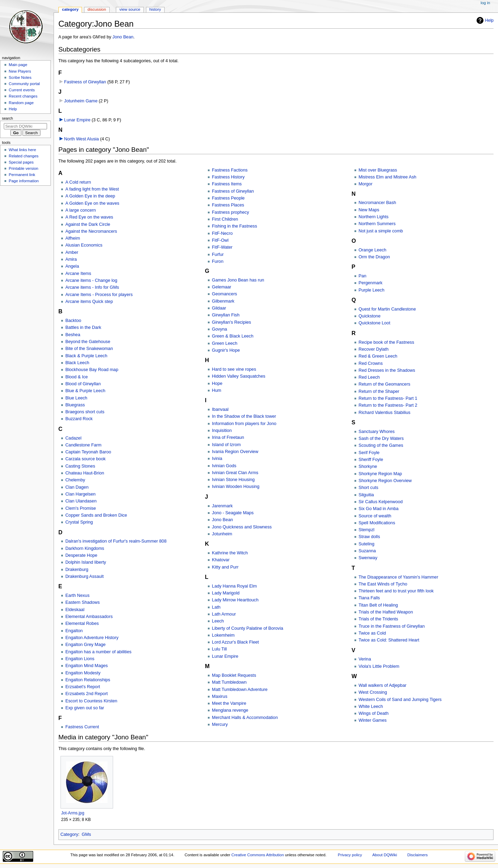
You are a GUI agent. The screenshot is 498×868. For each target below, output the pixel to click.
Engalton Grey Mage (85, 645)
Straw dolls (369, 537)
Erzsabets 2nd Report (87, 694)
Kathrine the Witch (230, 553)
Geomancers (225, 294)
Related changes (24, 156)
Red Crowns (371, 363)
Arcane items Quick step (89, 302)
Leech (218, 621)
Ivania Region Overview (235, 452)
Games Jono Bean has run (238, 280)
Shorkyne (368, 467)
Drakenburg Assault (85, 576)
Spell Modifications (377, 523)
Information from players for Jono (244, 424)
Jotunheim (222, 534)
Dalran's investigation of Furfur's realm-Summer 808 (116, 541)
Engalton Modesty (83, 673)
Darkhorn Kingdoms (85, 548)
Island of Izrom (226, 445)
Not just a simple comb (381, 231)
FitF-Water (222, 247)
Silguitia (366, 495)
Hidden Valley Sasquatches (239, 376)
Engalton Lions (80, 659)
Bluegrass (75, 405)
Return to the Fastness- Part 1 (388, 398)
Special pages (21, 162)
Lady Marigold (226, 593)
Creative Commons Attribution (258, 855)
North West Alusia (81, 139)
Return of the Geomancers (385, 384)
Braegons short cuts (85, 412)
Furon (218, 261)
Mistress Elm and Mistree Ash (388, 177)
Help (490, 20)
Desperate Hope (81, 555)
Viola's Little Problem (379, 666)
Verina (365, 659)
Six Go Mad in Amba (379, 509)
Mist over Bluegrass (378, 170)
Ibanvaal (220, 409)
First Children (225, 219)
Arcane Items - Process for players (99, 295)
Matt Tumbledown (229, 682)
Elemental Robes (82, 624)
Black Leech (77, 363)
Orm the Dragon (374, 257)
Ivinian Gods (224, 466)
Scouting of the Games (381, 445)
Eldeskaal (75, 610)
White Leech (371, 707)
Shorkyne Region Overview (385, 481)
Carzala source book (85, 459)
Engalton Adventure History (92, 638)
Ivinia (217, 459)
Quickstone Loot (375, 323)
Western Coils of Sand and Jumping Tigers (400, 700)
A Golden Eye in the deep (90, 196)
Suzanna (367, 551)
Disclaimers (418, 855)
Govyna (220, 329)
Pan (363, 276)
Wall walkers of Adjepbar (382, 685)
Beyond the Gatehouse (88, 342)
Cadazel (73, 438)
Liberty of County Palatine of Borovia (248, 628)
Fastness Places (228, 205)
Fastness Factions (230, 170)
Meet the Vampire (229, 703)
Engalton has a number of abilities (98, 652)
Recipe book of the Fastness (386, 342)
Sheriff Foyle (371, 460)
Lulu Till (219, 649)
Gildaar (219, 308)
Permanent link (22, 175)
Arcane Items (78, 274)
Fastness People (228, 198)
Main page (18, 65)
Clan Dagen (77, 487)
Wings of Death (374, 713)
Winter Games (373, 720)
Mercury (220, 724)
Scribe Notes (20, 77)
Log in (485, 3)
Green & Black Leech (233, 336)
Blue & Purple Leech (85, 391)
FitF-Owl (220, 240)
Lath (216, 607)
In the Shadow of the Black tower (244, 416)
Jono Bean (123, 37)
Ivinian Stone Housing (233, 480)
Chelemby (75, 480)
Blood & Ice (77, 377)
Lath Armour (224, 614)
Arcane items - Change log (91, 280)
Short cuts (368, 488)
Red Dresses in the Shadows (387, 370)
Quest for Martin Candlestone (387, 309)
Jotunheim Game (81, 101)
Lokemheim (223, 635)
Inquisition (222, 431)
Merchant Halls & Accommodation (245, 718)
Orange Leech (372, 250)
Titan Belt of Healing (378, 605)
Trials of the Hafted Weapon (386, 612)
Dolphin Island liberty (86, 562)
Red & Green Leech (378, 356)
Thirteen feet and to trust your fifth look (396, 591)
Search (8, 118)
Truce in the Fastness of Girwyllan (392, 626)
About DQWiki (385, 855)
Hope (217, 384)
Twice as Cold (372, 633)
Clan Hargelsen (80, 494)
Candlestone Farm (83, 445)
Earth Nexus (77, 595)
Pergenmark (371, 283)
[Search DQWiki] (25, 126)
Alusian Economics (84, 245)
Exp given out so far (85, 708)
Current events (22, 90)
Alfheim (73, 238)
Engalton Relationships (88, 680)
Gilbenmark (223, 301)
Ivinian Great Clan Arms (235, 473)
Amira (71, 259)
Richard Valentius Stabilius (385, 413)
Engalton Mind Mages (87, 666)
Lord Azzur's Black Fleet (236, 642)
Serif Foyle (369, 453)
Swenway (368, 558)
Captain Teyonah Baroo (88, 452)
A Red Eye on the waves (89, 217)
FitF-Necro (222, 233)
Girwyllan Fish (226, 315)
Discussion (97, 9)
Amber (72, 252)
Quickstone (370, 316)
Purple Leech (372, 290)
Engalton (74, 631)
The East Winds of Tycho (383, 584)
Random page (21, 103)
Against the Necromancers (91, 231)
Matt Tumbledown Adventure (240, 690)
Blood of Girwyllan (83, 384)
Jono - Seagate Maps (233, 513)
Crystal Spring (79, 522)
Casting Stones (80, 466)
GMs (86, 834)
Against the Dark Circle (88, 224)
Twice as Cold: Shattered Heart (389, 640)
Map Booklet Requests (234, 675)
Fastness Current (82, 727)
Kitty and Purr (225, 567)
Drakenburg (77, 570)
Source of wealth (375, 516)
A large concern (81, 210)
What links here (22, 150)
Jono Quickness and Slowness (242, 527)
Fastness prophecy (230, 212)
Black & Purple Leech (86, 356)
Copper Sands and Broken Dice (96, 515)
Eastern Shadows (82, 602)
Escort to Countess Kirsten (91, 701)
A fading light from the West (92, 189)
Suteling (367, 544)
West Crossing (373, 692)
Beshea (73, 335)
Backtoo (73, 321)
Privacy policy (350, 855)
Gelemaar (222, 287)
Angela (72, 266)
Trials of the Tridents (378, 619)
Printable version (23, 168)
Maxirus (220, 696)
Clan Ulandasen (81, 501)
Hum (217, 390)
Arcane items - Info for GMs (92, 287)
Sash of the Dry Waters (381, 438)
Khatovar (221, 560)
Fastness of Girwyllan (85, 82)
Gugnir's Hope (226, 350)
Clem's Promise (81, 508)
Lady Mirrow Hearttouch (235, 600)
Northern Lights (374, 217)
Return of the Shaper (379, 391)
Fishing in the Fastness (234, 226)
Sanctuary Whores (377, 432)
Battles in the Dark (83, 327)
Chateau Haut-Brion (85, 473)
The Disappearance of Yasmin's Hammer (398, 577)
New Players (20, 71)
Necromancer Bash (377, 203)
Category (69, 834)
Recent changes (23, 96)
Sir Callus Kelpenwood (381, 502)
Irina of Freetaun (228, 437)
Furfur (218, 255)
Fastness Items (227, 184)
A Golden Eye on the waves (92, 203)
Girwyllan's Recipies (232, 322)
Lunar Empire (77, 120)
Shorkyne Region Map (380, 474)
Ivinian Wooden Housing (236, 487)
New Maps (369, 210)
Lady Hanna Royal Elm (234, 586)
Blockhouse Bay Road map (92, 370)
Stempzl (367, 530)
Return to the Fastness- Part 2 (388, 405)
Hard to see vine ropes (234, 369)
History (155, 9)
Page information (24, 181)
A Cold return (78, 182)
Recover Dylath (374, 349)
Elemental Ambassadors (89, 617)
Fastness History (228, 177)
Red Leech (369, 377)
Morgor (366, 184)
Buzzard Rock (79, 419)
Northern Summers (377, 224)
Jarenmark (222, 506)
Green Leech (225, 343)
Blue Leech (76, 398)
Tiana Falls (369, 598)
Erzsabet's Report (83, 687)
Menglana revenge (230, 710)
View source (130, 9)
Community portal (24, 84)
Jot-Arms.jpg (73, 813)
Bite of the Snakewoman (89, 349)
